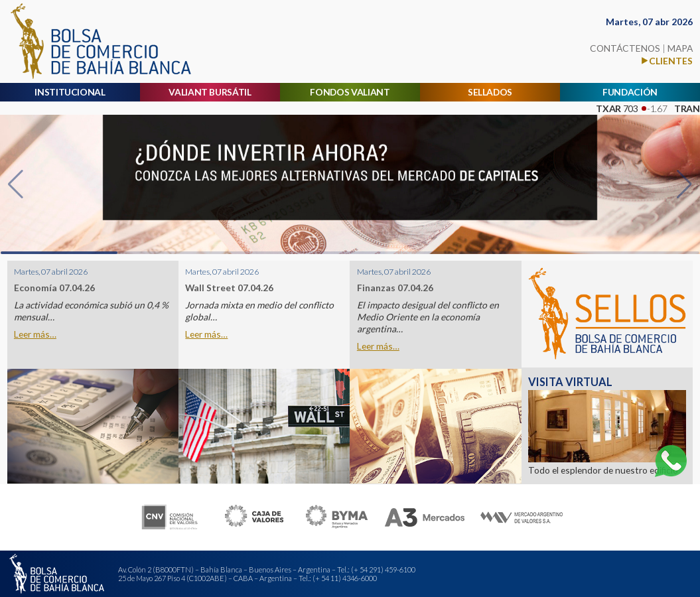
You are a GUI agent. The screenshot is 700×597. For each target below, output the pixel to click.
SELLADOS (490, 92)
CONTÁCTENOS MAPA (641, 48)
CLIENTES (671, 61)
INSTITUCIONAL (70, 92)
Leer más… (35, 334)
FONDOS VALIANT (350, 92)
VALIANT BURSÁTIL (210, 92)
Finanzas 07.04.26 (395, 288)
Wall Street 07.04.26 (229, 288)
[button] (16, 184)
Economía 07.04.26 (54, 288)
